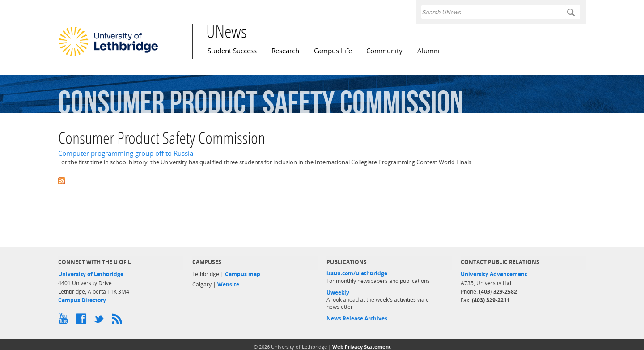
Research (285, 51)
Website (228, 284)
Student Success (232, 51)
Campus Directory (82, 300)
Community (384, 51)
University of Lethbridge (91, 274)
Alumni (428, 51)
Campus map (243, 274)
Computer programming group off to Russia (126, 153)
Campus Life (333, 51)
